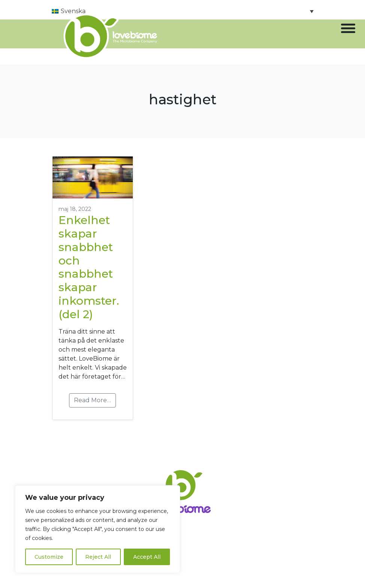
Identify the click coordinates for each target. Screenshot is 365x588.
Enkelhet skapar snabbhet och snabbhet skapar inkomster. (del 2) (89, 267)
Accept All (147, 557)
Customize (49, 557)
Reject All (98, 557)
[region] (98, 529)
